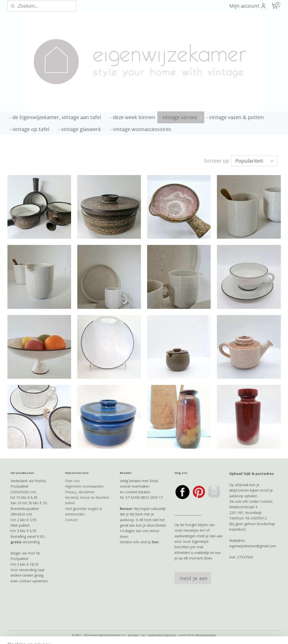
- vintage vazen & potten (235, 117)
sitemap (133, 635)
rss (143, 635)
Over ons (72, 481)
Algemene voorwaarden (84, 486)
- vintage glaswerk (82, 129)
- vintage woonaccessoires (143, 129)
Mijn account (248, 6)
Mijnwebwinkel (206, 635)
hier (155, 542)
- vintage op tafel (32, 129)
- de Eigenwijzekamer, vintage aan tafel (55, 117)
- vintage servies (181, 117)
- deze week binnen (133, 117)
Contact (71, 520)
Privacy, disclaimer (80, 492)
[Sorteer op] (254, 161)
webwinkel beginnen (162, 635)
